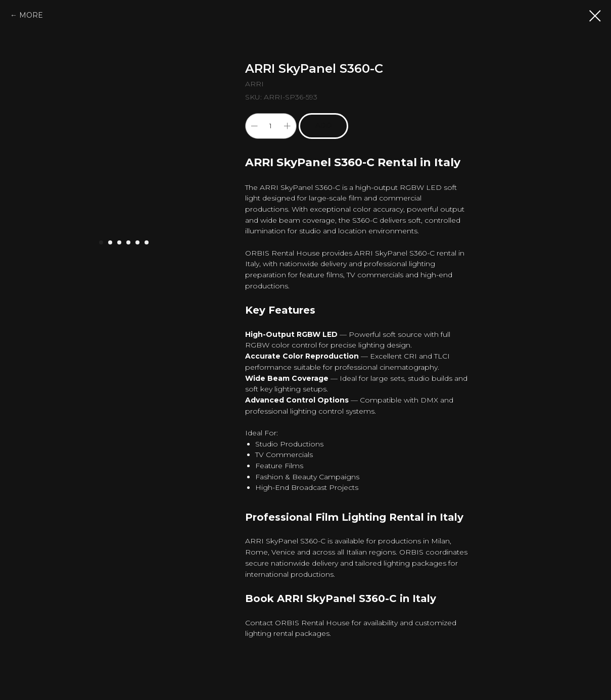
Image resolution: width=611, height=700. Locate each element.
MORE (31, 15)
